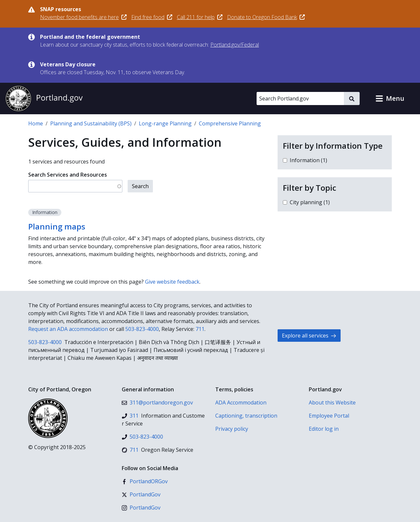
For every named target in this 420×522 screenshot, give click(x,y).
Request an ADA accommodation (68, 329)
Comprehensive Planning (230, 123)
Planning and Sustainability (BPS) (91, 123)
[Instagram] (141, 508)
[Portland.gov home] (44, 98)
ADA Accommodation (241, 402)
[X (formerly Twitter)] (141, 494)
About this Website (332, 402)
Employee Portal (329, 416)
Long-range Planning (165, 123)
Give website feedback (172, 282)
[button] (390, 98)
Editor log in (324, 429)
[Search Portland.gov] (300, 98)
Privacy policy (232, 429)
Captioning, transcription (246, 416)
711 (200, 329)
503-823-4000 (142, 329)
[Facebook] (145, 481)
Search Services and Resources (68, 175)
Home (36, 123)
